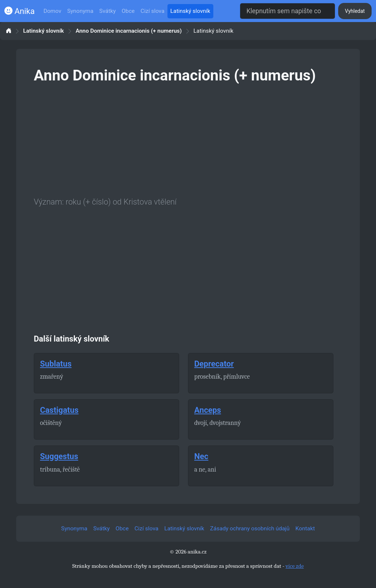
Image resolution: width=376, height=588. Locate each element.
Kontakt (305, 529)
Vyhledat (355, 11)
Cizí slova (153, 11)
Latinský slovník (190, 11)
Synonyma (80, 11)
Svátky (107, 11)
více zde (295, 566)
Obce (128, 11)
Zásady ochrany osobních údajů (250, 529)
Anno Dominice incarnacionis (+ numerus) (129, 31)
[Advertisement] (188, 139)
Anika (19, 11)
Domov (52, 11)
